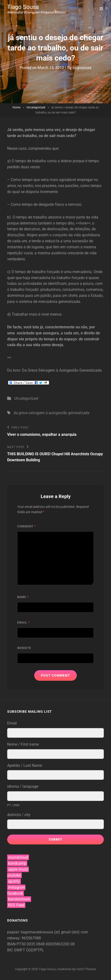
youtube (14, 875)
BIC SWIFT (17, 950)
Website (24, 648)
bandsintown (19, 899)
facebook (15, 893)
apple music (18, 869)
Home (16, 107)
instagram (17, 887)
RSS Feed (16, 905)
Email (23, 623)
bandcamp (17, 863)
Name (23, 597)
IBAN (12, 944)
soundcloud (18, 857)
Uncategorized (36, 107)
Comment (26, 526)
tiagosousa (82, 68)
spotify (14, 881)
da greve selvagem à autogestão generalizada (51, 413)
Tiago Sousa (23, 7)
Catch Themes (86, 969)
